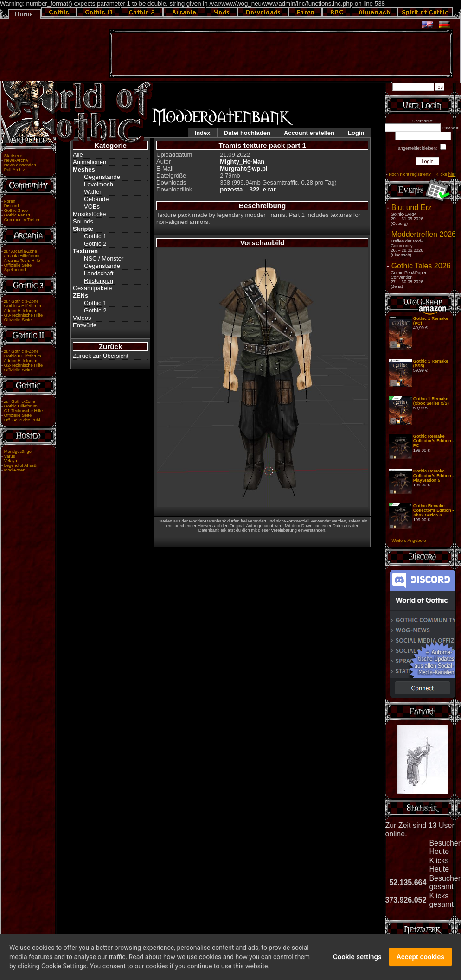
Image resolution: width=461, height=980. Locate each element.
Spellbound (15, 270)
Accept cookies (420, 959)
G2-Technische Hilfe (23, 365)
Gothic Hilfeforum (21, 406)
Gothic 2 (95, 244)
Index (203, 133)
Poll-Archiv (15, 170)
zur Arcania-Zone (21, 251)
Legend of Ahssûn (22, 465)
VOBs (92, 207)
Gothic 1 (95, 236)
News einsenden (20, 165)
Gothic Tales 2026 (421, 266)
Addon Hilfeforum (20, 311)
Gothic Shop (16, 210)
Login (356, 133)
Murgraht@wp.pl (243, 169)
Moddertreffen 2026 (424, 234)
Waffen (93, 192)
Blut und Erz (412, 207)
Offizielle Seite (18, 265)
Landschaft (99, 273)
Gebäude (96, 199)
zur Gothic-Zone (20, 401)
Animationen (90, 162)
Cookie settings (357, 959)
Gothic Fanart (17, 215)
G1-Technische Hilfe (23, 411)
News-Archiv (16, 160)
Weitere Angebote (409, 541)
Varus (10, 456)
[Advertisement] (281, 54)
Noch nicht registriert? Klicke (422, 174)
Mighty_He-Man (242, 162)
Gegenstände (102, 177)
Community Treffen (22, 220)
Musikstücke (90, 214)
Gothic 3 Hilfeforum (23, 306)
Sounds (83, 221)
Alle (78, 155)
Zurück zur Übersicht (101, 356)
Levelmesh (99, 184)
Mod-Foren (15, 470)
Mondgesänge (18, 452)
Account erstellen (309, 133)
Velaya (11, 461)
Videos (82, 318)
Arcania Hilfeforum (22, 256)
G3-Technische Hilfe (23, 315)
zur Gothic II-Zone (22, 351)
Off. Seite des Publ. (23, 420)
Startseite (13, 156)
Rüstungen (99, 281)
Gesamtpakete (93, 288)
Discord (12, 206)
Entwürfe (85, 325)
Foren (10, 201)
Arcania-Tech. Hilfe (22, 261)
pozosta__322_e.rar (248, 189)
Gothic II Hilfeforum (23, 356)
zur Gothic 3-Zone (22, 301)
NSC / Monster (104, 258)
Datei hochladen (247, 133)
